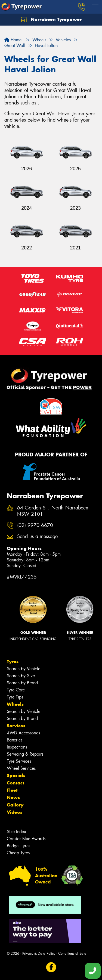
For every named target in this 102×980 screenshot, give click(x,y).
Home (13, 40)
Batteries (15, 740)
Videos (15, 812)
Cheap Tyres (18, 853)
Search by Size (21, 676)
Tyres (13, 661)
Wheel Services (21, 768)
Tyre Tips (15, 697)
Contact (16, 783)
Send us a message (37, 537)
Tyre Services (19, 761)
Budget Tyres (18, 846)
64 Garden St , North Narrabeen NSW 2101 (53, 511)
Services (16, 726)
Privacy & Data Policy (39, 953)
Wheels (15, 704)
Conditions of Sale (72, 953)
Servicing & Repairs (25, 754)
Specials (16, 775)
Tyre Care (16, 690)
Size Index (16, 832)
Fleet (12, 790)
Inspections (17, 747)
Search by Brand (22, 683)
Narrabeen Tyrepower (51, 20)
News (13, 797)
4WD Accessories (23, 733)
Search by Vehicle (24, 669)
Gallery (15, 805)
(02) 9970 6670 (35, 525)
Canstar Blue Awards (26, 839)
